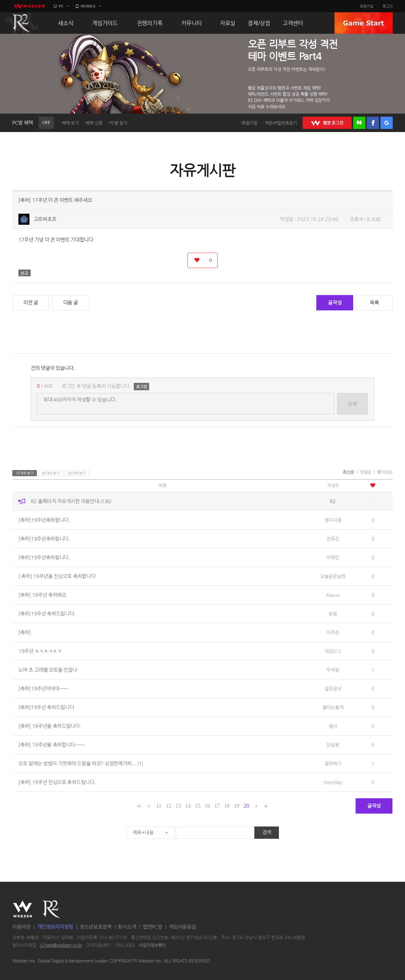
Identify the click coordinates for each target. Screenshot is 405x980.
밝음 (333, 614)
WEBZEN (23, 909)
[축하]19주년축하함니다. (44, 520)
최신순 (349, 472)
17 (217, 806)
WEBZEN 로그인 (327, 123)
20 (246, 806)
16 (207, 806)
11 (159, 806)
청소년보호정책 (96, 927)
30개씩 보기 (51, 473)
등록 (352, 404)
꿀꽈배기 (333, 763)
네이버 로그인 (359, 123)
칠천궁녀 (333, 688)
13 (178, 806)
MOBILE (88, 6)
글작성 (335, 303)
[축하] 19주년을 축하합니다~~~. (52, 745)
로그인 (388, 6)
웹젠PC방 (152, 927)
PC (61, 6)
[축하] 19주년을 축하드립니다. (50, 726)
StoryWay (333, 782)
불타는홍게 (333, 707)
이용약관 (21, 927)
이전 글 (31, 303)
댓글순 (366, 472)
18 (227, 806)
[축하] (25, 632)
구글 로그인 (387, 123)
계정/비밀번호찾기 (281, 123)
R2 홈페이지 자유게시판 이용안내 (71, 501)
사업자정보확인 (152, 945)
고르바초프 (45, 219)
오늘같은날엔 (333, 576)
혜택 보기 (70, 123)
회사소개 (127, 927)
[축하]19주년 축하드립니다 (46, 707)
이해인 (333, 557)
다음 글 (71, 303)
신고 (25, 273)
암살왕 (333, 745)
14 (188, 806)
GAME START (364, 23)
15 (197, 806)
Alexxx (333, 595)
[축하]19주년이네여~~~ (43, 688)
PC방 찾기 (118, 123)
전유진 (333, 539)
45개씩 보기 (77, 473)
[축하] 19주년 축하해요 (42, 595)
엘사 (333, 726)
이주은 (333, 632)
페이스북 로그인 (373, 123)
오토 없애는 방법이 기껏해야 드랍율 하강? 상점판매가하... (81, 763)
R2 (22, 23)
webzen (29, 6)
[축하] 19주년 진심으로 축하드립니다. (57, 782)
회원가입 (367, 6)
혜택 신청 (94, 123)
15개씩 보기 (25, 473)
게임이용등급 (182, 927)
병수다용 (333, 520)
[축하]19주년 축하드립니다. (47, 614)
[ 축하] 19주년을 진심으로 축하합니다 (57, 576)
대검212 (333, 651)
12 (168, 806)
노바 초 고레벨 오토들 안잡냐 (48, 670)
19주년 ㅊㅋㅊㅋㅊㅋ (40, 651)
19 (236, 806)
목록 (374, 303)
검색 (267, 832)
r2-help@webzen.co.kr (61, 945)
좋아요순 (385, 472)
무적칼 (333, 670)
